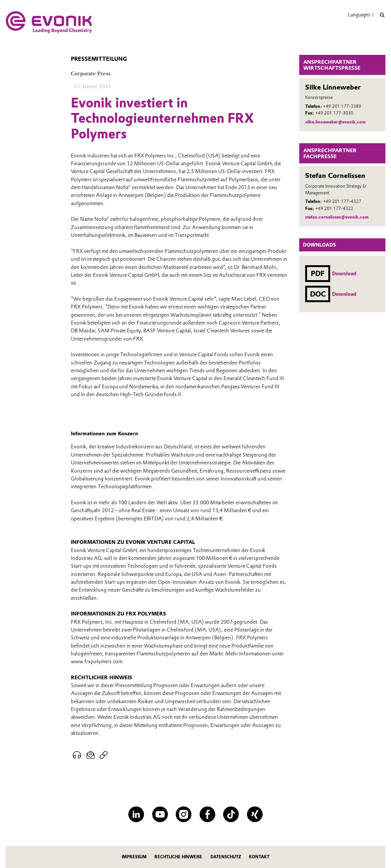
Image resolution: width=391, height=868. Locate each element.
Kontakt (259, 857)
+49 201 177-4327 (342, 201)
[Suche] (382, 15)
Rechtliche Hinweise (178, 857)
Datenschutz (226, 857)
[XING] (255, 814)
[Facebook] (207, 814)
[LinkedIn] (136, 814)
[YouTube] (160, 814)
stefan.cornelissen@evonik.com (337, 217)
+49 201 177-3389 (342, 106)
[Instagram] (184, 814)
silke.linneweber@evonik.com (335, 122)
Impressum (134, 857)
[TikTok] (231, 814)
